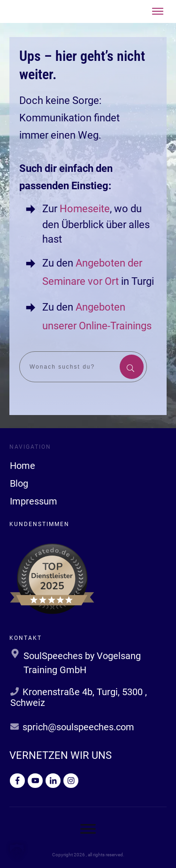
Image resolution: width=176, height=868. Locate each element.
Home (23, 466)
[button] (17, 851)
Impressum (34, 501)
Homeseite (84, 209)
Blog (19, 483)
